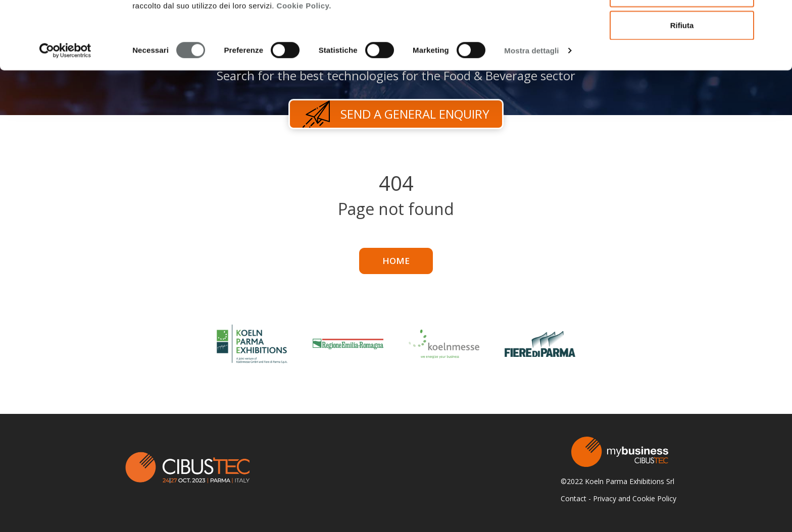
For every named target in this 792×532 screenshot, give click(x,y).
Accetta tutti (682, 26)
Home (396, 261)
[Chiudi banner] (776, 16)
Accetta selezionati (682, 60)
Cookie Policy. (304, 73)
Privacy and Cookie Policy (635, 498)
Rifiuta (682, 93)
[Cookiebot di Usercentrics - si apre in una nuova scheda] (65, 118)
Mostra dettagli (531, 118)
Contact (574, 498)
